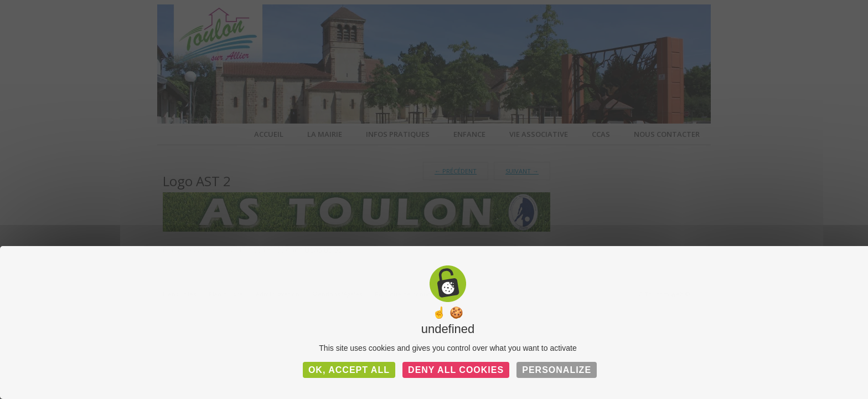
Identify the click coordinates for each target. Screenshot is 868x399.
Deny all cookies (456, 370)
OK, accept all (349, 370)
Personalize (557, 370)
